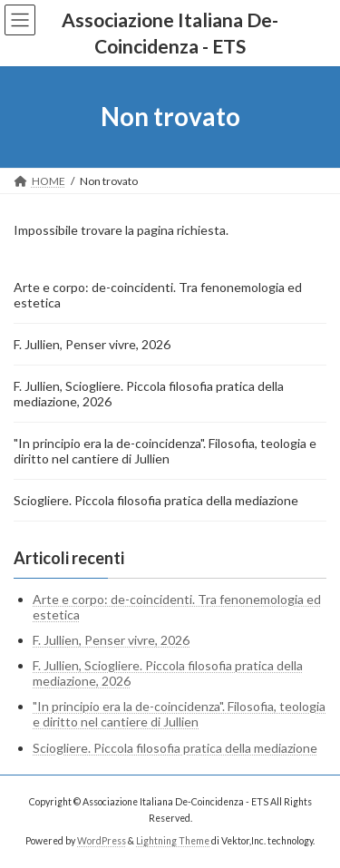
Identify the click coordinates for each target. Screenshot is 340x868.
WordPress (102, 840)
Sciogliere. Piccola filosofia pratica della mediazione (156, 500)
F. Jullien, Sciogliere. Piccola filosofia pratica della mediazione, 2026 (149, 394)
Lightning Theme (173, 840)
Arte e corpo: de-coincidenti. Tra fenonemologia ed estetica (158, 295)
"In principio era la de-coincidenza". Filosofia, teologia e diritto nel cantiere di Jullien (165, 451)
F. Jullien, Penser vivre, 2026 (92, 344)
